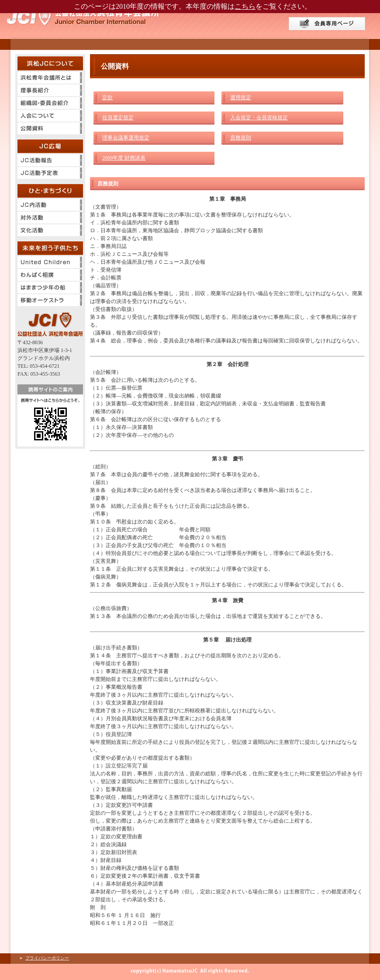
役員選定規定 (118, 118)
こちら (245, 6)
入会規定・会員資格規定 (259, 118)
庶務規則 (241, 138)
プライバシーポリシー (47, 958)
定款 (107, 98)
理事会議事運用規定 (126, 138)
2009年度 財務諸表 (124, 158)
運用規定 (241, 98)
